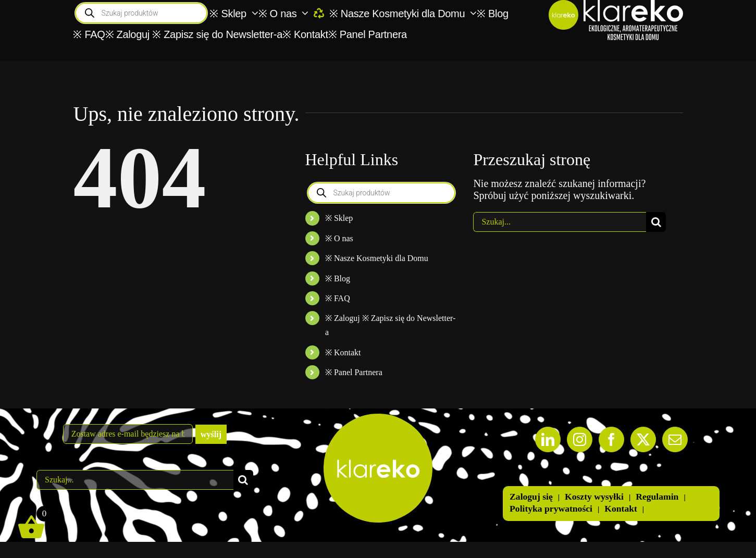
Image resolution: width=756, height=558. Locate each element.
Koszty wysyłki (594, 497)
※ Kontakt (343, 352)
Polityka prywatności (551, 509)
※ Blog (338, 278)
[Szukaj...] (560, 222)
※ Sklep (339, 218)
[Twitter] (643, 439)
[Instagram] (580, 439)
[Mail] (675, 439)
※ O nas (339, 238)
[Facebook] (611, 439)
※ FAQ (338, 298)
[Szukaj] (656, 222)
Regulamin (657, 497)
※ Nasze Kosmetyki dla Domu (377, 258)
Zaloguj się (531, 497)
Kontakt (621, 509)
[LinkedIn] (548, 439)
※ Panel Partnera (354, 372)
